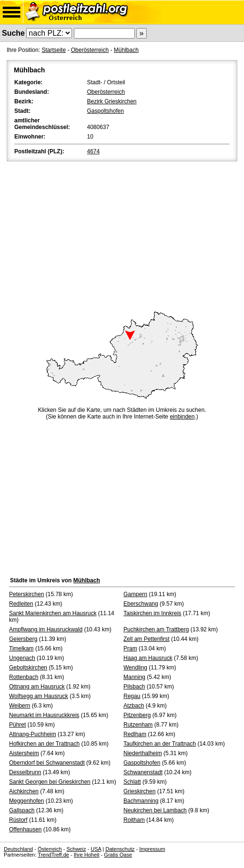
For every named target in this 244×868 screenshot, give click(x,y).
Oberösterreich (90, 50)
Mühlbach (126, 50)
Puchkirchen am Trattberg (156, 629)
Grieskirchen (139, 791)
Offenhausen (25, 829)
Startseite (54, 50)
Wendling (135, 668)
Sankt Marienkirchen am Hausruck (53, 613)
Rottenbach (24, 677)
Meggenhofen (26, 801)
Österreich (50, 849)
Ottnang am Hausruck (37, 687)
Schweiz (76, 849)
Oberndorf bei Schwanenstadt (47, 763)
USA (96, 849)
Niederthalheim (143, 753)
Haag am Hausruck (148, 658)
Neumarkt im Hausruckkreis (44, 715)
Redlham (135, 734)
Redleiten (21, 604)
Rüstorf (18, 820)
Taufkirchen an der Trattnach (160, 744)
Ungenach (22, 658)
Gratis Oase (118, 855)
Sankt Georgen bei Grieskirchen (50, 782)
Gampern (135, 594)
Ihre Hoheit (87, 855)
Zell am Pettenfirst (147, 639)
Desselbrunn (25, 772)
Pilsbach (134, 687)
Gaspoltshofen (106, 111)
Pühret (17, 725)
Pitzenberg (137, 715)
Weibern (20, 706)
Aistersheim (24, 753)
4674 (94, 151)
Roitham (134, 820)
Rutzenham (138, 725)
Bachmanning (141, 801)
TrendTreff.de (53, 855)
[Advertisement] (122, 235)
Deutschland (18, 849)
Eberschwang (141, 604)
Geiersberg (23, 639)
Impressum (152, 849)
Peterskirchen (26, 594)
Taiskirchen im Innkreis (152, 613)
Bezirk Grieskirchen (112, 101)
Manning (134, 677)
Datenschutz (120, 849)
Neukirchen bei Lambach (155, 810)
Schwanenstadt (143, 772)
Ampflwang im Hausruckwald (46, 629)
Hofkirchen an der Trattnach (44, 744)
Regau (132, 696)
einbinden (182, 417)
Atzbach (134, 706)
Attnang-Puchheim (33, 734)
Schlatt (132, 782)
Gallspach (22, 810)
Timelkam (21, 649)
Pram (130, 649)
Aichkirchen (24, 791)
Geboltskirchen (28, 668)
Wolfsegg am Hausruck (39, 696)
